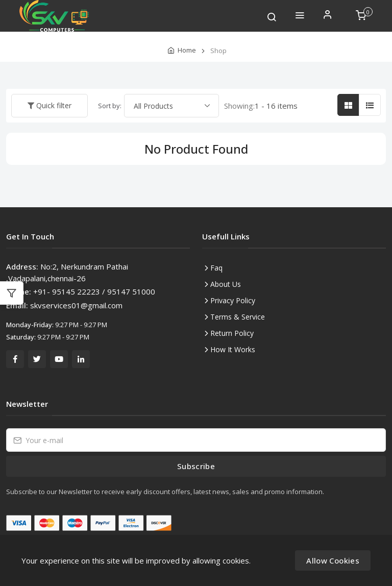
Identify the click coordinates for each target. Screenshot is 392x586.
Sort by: (110, 106)
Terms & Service (238, 317)
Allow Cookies (333, 560)
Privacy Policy (233, 300)
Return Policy (232, 333)
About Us (226, 284)
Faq (216, 268)
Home (187, 50)
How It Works (233, 349)
